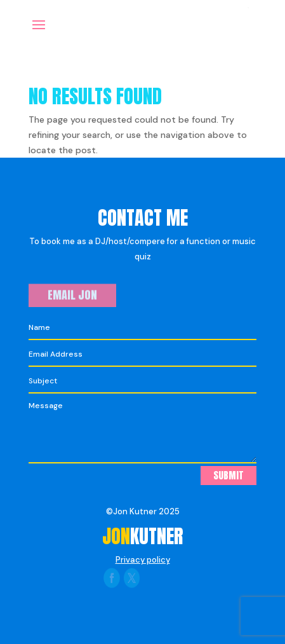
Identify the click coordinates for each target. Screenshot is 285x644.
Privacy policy (143, 560)
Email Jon (72, 295)
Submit (229, 475)
